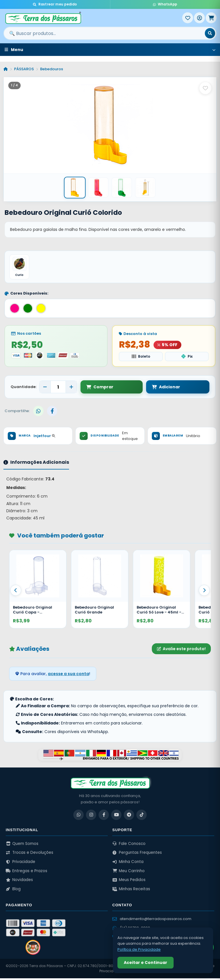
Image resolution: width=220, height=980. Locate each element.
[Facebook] (104, 816)
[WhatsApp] (78, 816)
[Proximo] (204, 592)
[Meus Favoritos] (188, 18)
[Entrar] (199, 18)
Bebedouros (52, 69)
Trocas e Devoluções (30, 854)
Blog (13, 891)
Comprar (100, 389)
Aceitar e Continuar (146, 963)
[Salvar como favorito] (205, 88)
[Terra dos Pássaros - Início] (93, 18)
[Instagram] (91, 816)
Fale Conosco (129, 845)
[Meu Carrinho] (211, 18)
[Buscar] (210, 33)
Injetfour (44, 438)
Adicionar (143, 389)
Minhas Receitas (131, 891)
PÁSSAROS (24, 69)
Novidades (19, 881)
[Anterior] (16, 592)
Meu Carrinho (128, 872)
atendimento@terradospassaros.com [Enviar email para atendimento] (152, 920)
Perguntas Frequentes (137, 854)
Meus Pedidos (129, 881)
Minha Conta (128, 863)
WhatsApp (165, 4)
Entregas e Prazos (26, 872)
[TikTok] (142, 816)
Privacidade (20, 863)
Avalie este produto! (181, 650)
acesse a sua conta (68, 675)
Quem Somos (22, 845)
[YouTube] (116, 816)
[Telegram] (129, 816)
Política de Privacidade (139, 949)
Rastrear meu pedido (55, 4)
